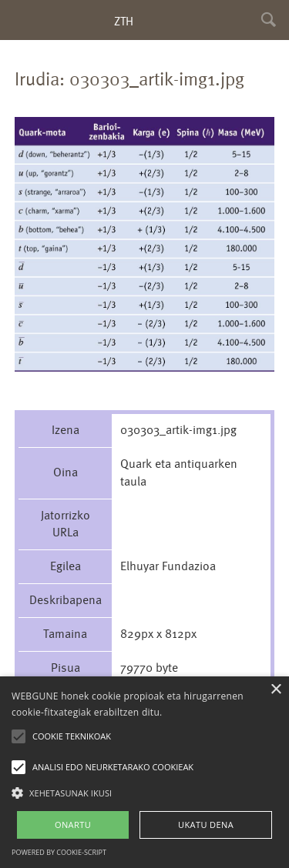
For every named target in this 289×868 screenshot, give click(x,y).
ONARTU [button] (73, 825)
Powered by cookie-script (59, 852)
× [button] (276, 690)
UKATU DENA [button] (206, 825)
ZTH (124, 21)
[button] (144, 792)
